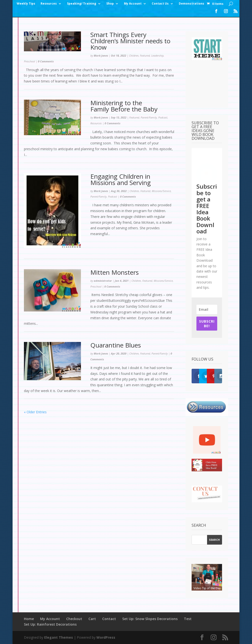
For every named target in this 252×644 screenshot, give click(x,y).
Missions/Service (161, 191)
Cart (92, 619)
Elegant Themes (59, 637)
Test (188, 619)
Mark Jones (101, 56)
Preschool (29, 61)
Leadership (157, 56)
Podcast (163, 117)
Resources (49, 4)
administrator (103, 281)
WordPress (106, 637)
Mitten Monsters (115, 272)
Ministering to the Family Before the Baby (125, 106)
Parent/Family (149, 117)
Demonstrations (191, 4)
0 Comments (46, 61)
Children (134, 56)
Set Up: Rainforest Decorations (50, 624)
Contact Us (160, 4)
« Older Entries (35, 412)
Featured (145, 56)
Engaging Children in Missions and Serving (121, 179)
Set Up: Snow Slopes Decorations (150, 619)
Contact (109, 619)
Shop (110, 4)
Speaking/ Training (82, 4)
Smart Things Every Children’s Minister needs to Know (130, 41)
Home (29, 619)
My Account (133, 4)
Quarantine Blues (116, 345)
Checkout (74, 619)
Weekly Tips (26, 4)
